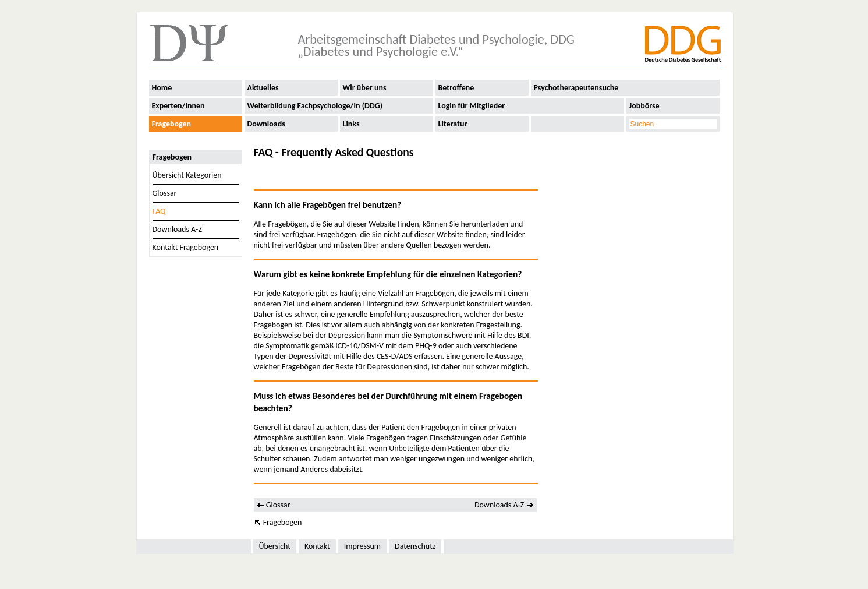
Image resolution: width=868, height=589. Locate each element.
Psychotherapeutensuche (576, 88)
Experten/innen (178, 106)
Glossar (165, 193)
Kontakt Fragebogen (186, 247)
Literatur (453, 124)
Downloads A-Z (177, 229)
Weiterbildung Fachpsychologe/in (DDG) (315, 106)
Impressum (362, 546)
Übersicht (275, 546)
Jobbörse (644, 106)
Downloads (266, 124)
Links (351, 124)
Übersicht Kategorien (187, 175)
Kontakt (317, 546)
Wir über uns (365, 88)
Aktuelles (263, 88)
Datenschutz (415, 546)
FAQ (159, 211)
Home (162, 88)
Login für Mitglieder (472, 106)
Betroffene (456, 88)
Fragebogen (172, 124)
